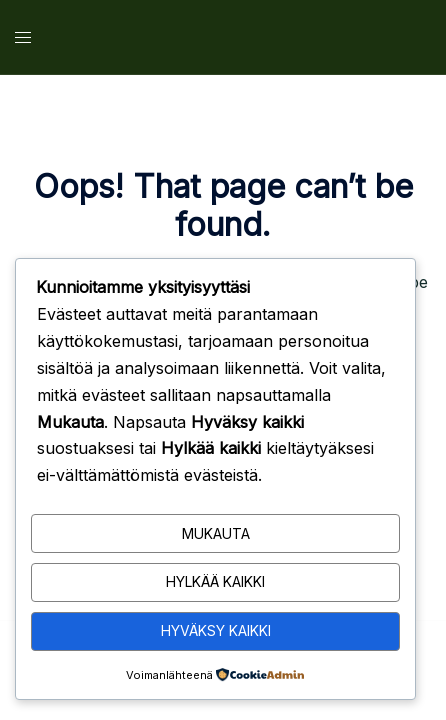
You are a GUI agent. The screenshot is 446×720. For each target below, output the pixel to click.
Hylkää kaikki (215, 581)
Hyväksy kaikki (216, 630)
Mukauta (216, 533)
